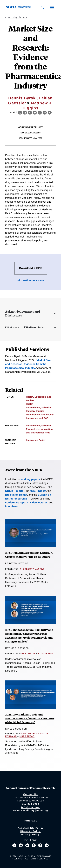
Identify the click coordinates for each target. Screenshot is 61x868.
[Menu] (52, 7)
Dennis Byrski (23, 98)
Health (30, 404)
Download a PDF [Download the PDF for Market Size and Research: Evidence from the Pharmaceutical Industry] (31, 268)
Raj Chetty (28, 654)
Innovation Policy (36, 440)
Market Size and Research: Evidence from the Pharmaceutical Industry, (28, 364)
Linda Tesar (27, 736)
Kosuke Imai (46, 654)
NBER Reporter (15, 491)
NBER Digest (38, 491)
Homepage (30, 821)
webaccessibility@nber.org (30, 810)
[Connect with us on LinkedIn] (21, 845)
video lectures (39, 502)
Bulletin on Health (16, 495)
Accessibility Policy (30, 828)
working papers (30, 479)
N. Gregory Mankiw (32, 569)
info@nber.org (30, 807)
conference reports (17, 502)
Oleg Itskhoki (30, 734)
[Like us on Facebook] (40, 845)
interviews (11, 506)
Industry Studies (35, 411)
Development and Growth (40, 415)
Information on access (30, 280)
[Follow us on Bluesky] (27, 845)
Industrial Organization (39, 407)
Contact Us (30, 794)
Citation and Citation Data (24, 327)
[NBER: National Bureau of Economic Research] (19, 7)
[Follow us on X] (14, 845)
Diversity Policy (31, 831)
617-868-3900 (30, 804)
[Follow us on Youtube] (47, 845)
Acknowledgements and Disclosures (23, 313)
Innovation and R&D (37, 418)
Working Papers (17, 17)
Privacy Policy (31, 834)
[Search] (42, 7)
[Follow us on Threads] (34, 845)
